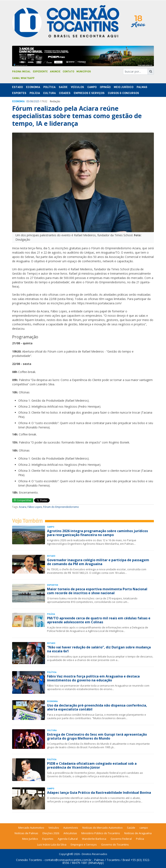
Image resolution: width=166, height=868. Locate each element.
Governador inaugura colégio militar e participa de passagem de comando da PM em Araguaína (98, 562)
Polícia (140, 839)
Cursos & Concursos (123, 93)
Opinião (105, 87)
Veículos (77, 87)
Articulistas (70, 833)
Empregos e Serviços (89, 93)
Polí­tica (49, 87)
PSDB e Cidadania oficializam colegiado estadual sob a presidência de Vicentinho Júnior (92, 765)
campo (144, 828)
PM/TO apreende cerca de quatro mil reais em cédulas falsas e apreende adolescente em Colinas (99, 620)
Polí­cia (35, 93)
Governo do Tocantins (115, 844)
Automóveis (71, 828)
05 (28, 101)
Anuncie (55, 72)
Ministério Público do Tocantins (101, 833)
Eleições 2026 (51, 833)
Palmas (142, 87)
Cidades (65, 93)
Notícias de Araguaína (138, 833)
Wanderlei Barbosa (94, 839)
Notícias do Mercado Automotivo (103, 828)
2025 (37, 101)
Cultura (49, 93)
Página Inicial (21, 72)
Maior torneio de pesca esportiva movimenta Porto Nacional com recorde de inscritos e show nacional (97, 591)
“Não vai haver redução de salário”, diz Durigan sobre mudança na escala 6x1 (99, 649)
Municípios (84, 72)
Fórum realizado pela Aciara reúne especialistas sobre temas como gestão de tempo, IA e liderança (77, 116)
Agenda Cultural (68, 839)
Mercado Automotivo (31, 828)
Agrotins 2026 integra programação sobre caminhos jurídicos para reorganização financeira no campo (97, 533)
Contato (68, 72)
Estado (17, 87)
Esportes (19, 93)
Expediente (40, 72)
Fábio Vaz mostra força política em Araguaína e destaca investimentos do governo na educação (93, 678)
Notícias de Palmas (26, 833)
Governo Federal (121, 839)
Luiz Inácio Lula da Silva (52, 844)
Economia (33, 87)
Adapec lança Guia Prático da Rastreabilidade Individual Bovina (99, 793)
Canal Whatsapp (23, 78)
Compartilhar (23, 500)
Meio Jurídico (124, 87)
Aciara (23, 507)
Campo (92, 87)
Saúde (63, 87)
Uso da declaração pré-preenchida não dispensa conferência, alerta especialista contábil (97, 707)
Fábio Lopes (35, 507)
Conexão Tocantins (29, 860)
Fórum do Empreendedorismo (61, 507)
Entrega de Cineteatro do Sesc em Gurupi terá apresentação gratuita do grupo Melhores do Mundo (97, 736)
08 (31, 101)
